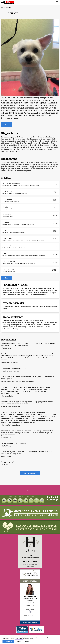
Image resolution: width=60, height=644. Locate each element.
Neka (19, 641)
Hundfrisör (9, 7)
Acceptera (8, 641)
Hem (3, 7)
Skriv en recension (30, 473)
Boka (7, 124)
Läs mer (27, 641)
